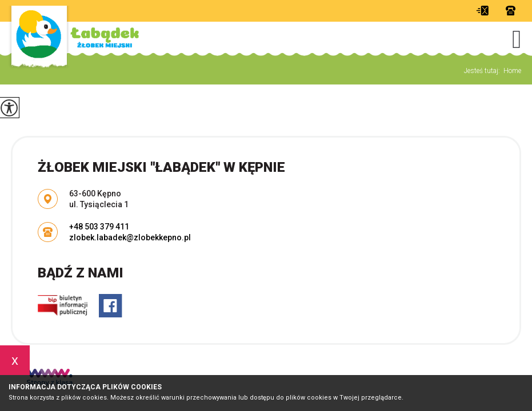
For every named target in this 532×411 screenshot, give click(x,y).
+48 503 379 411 (511, 11)
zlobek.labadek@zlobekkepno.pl (482, 11)
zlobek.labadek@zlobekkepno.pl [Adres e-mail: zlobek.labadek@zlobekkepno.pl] (130, 237)
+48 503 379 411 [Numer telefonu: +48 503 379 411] (99, 227)
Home (512, 71)
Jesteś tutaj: (484, 71)
